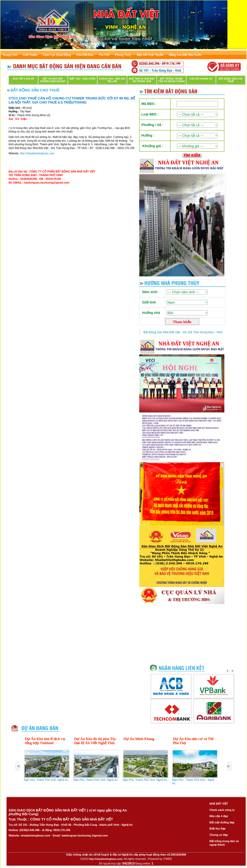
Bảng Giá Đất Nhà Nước (185, 55)
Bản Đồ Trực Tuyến (150, 55)
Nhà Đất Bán (85, 55)
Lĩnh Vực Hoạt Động (57, 55)
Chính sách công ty (222, 810)
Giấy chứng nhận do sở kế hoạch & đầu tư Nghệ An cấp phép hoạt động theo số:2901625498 (126, 855)
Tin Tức (104, 55)
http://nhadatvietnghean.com (37, 153)
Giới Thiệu (30, 55)
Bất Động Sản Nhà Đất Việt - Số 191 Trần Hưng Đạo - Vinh (183, 332)
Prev (144, 225)
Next (220, 225)
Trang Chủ (10, 55)
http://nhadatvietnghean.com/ (106, 859)
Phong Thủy (123, 55)
